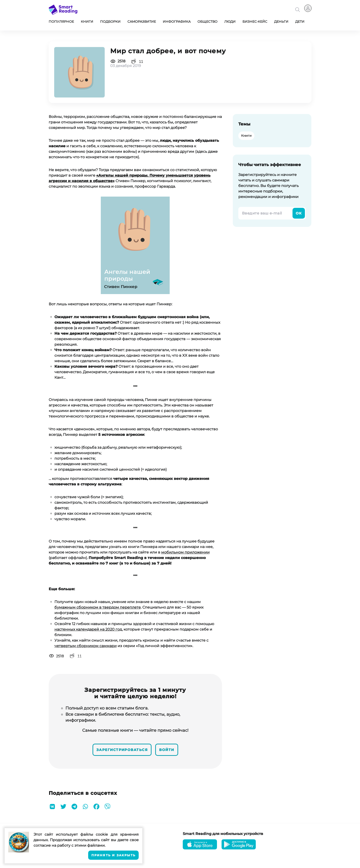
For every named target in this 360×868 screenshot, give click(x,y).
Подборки (110, 22)
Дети (300, 22)
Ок (298, 213)
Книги (87, 22)
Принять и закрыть (113, 855)
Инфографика (177, 22)
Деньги (281, 22)
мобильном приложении (185, 552)
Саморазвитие (142, 22)
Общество (207, 22)
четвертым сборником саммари (86, 646)
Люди (230, 22)
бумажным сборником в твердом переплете (98, 607)
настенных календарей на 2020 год (88, 629)
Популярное (61, 22)
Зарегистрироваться (120, 749)
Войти (171, 749)
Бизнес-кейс (255, 22)
